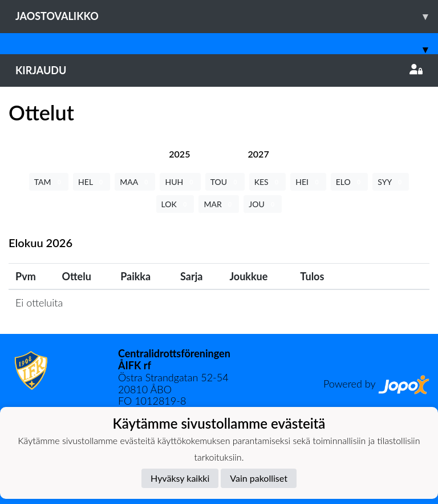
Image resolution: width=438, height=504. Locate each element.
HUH (180, 182)
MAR (219, 204)
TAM (49, 182)
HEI (308, 182)
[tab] (179, 154)
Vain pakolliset (259, 478)
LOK (175, 204)
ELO (350, 182)
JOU (263, 204)
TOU (225, 182)
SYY (391, 182)
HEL (92, 182)
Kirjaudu (219, 70)
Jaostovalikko (227, 16)
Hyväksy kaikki (180, 478)
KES (268, 182)
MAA (135, 182)
